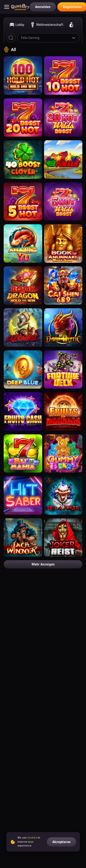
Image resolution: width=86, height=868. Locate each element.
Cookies (32, 838)
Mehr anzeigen (43, 564)
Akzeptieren (61, 842)
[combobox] (49, 38)
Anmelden (43, 7)
